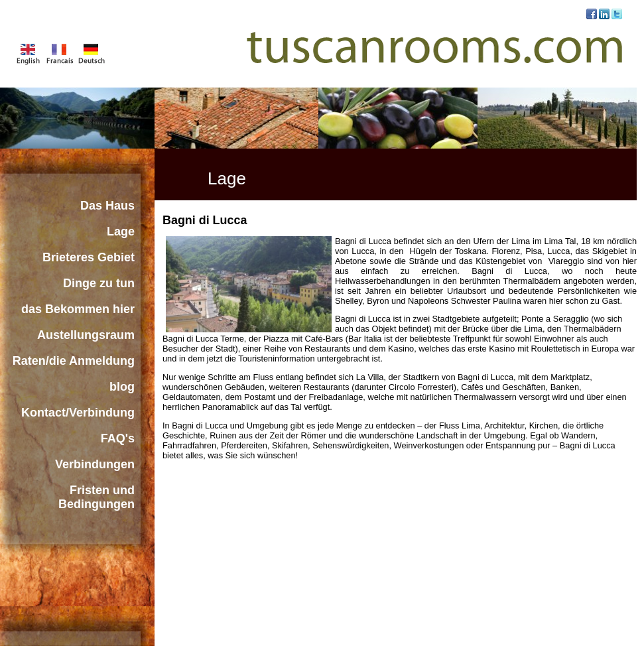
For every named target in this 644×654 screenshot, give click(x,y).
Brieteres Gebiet (89, 257)
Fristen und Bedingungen (97, 497)
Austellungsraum (86, 335)
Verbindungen (95, 464)
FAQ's (118, 438)
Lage (121, 231)
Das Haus (107, 206)
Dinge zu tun (99, 283)
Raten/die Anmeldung (74, 361)
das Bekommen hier (78, 309)
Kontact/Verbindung (78, 413)
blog (122, 387)
